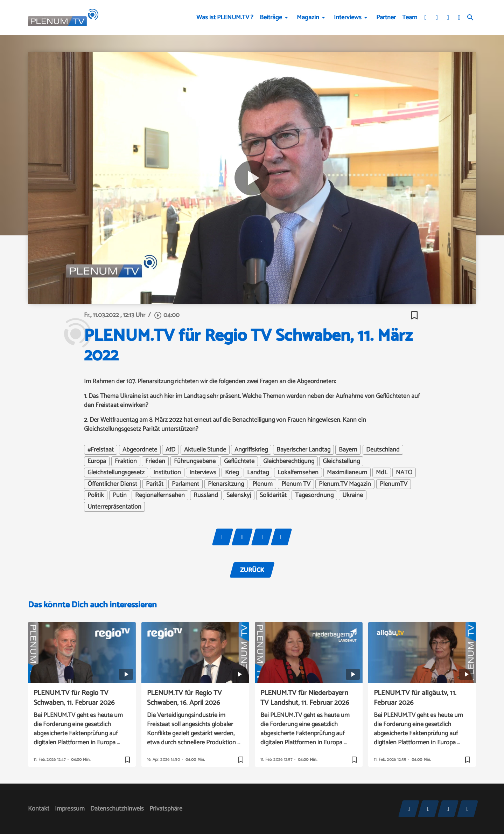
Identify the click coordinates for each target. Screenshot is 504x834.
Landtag (258, 473)
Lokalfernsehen (298, 473)
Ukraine (353, 495)
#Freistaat (101, 450)
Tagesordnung (314, 495)
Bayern (348, 450)
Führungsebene (195, 461)
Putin (120, 495)
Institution (167, 473)
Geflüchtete (239, 461)
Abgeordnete (140, 450)
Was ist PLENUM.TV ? (225, 18)
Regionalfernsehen (160, 495)
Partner (386, 18)
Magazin (308, 18)
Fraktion (126, 461)
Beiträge (271, 18)
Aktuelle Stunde (205, 450)
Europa (97, 461)
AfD (170, 450)
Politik (96, 495)
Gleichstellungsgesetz (116, 473)
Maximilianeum (347, 473)
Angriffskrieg (251, 450)
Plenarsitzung (226, 484)
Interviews (348, 18)
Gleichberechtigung (289, 461)
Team (410, 18)
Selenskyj (239, 495)
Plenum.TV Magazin (345, 484)
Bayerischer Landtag (303, 450)
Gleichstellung (341, 461)
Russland (206, 495)
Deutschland (383, 450)
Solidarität (273, 495)
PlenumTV (394, 484)
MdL (382, 473)
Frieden (155, 461)
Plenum (262, 484)
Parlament (185, 484)
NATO (404, 473)
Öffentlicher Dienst (112, 484)
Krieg (232, 473)
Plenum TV (296, 484)
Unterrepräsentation (114, 507)
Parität (155, 484)
